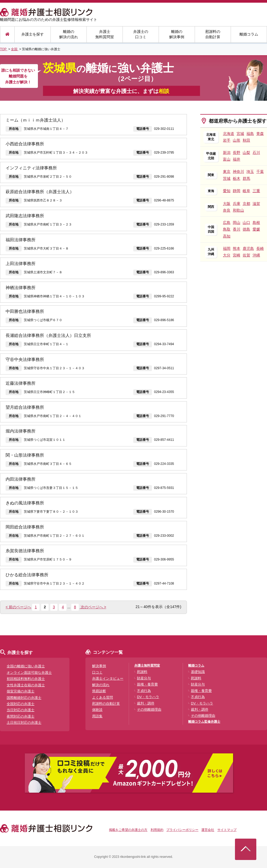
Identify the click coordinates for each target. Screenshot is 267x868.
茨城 (227, 178)
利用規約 (157, 830)
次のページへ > (93, 607)
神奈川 (238, 172)
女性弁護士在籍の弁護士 (26, 685)
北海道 (229, 134)
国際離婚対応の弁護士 (24, 698)
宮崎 (237, 255)
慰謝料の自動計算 (213, 34)
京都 (246, 204)
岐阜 (246, 191)
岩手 (227, 140)
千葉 (260, 172)
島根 (256, 223)
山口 (246, 223)
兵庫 (237, 204)
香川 (237, 229)
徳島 (246, 229)
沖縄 (256, 255)
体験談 (97, 710)
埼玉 (250, 172)
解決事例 (99, 666)
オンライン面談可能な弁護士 (29, 673)
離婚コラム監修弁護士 (204, 722)
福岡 (227, 248)
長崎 (260, 248)
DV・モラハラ (148, 697)
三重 (256, 191)
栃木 (237, 178)
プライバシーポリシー (182, 830)
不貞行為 (144, 691)
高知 (227, 236)
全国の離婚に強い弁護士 (26, 666)
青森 (260, 134)
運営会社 (208, 830)
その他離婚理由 (149, 709)
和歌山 (238, 210)
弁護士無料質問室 (105, 34)
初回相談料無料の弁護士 (26, 679)
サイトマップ (227, 830)
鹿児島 (248, 248)
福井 (237, 159)
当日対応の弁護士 (21, 710)
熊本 (237, 248)
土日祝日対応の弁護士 (24, 723)
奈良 (227, 210)
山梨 (246, 153)
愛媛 (256, 229)
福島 (250, 134)
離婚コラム (249, 34)
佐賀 (246, 255)
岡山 (237, 223)
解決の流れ (101, 685)
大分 (227, 255)
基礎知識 (198, 672)
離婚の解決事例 (177, 34)
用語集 (97, 716)
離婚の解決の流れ (69, 34)
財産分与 (144, 678)
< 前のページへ (18, 607)
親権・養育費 (147, 684)
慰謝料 (142, 672)
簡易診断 (99, 691)
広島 (227, 223)
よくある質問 (103, 697)
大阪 (227, 204)
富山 (227, 159)
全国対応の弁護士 (21, 704)
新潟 (227, 153)
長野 (237, 153)
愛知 (227, 191)
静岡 (237, 191)
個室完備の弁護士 (21, 691)
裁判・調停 (146, 703)
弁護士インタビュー (108, 678)
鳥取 (227, 229)
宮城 (240, 134)
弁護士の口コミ (141, 34)
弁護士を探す (33, 34)
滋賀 (256, 204)
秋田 (246, 140)
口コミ (97, 672)
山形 (237, 140)
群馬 (246, 178)
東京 (227, 172)
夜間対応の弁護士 (21, 716)
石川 (256, 153)
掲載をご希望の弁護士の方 (128, 830)
